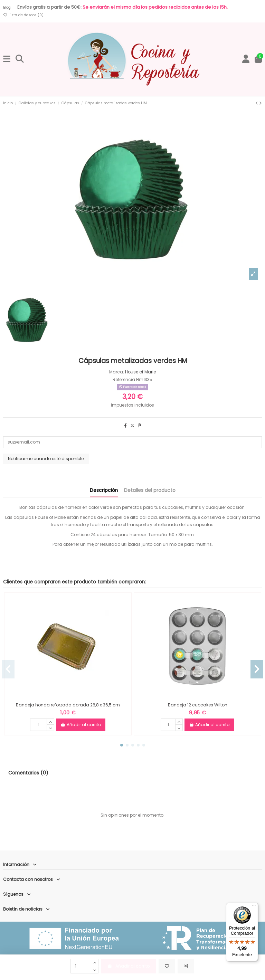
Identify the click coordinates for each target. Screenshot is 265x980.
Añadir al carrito (81, 725)
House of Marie (140, 372)
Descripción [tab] (104, 490)
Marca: (117, 372)
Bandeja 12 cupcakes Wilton (198, 705)
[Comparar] (186, 966)
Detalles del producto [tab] (150, 490)
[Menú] (254, 907)
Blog (7, 7)
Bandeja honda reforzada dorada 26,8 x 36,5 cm (68, 705)
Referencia (124, 379)
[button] (122, 745)
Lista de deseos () (23, 15)
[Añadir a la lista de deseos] (167, 966)
